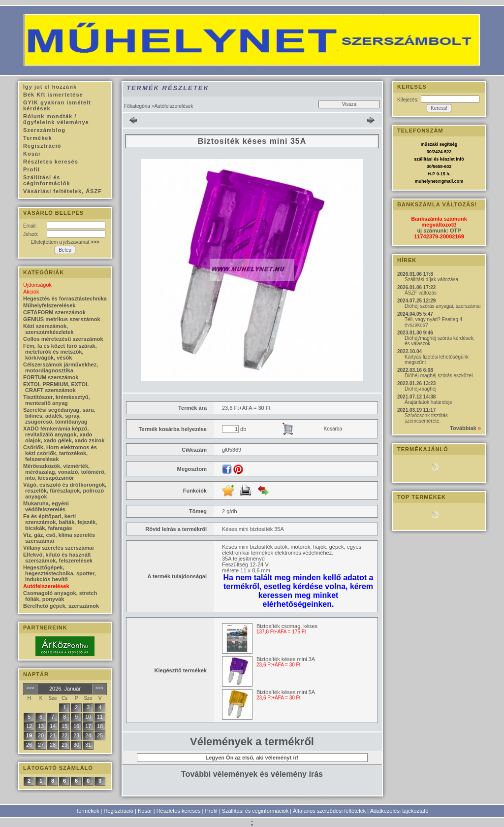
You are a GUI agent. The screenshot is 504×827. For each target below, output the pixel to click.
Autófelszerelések (46, 586)
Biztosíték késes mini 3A (286, 659)
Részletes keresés (179, 811)
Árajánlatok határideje (428, 402)
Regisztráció (118, 811)
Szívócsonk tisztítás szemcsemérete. (426, 418)
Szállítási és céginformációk (255, 811)
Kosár (145, 811)
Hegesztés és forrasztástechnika (65, 298)
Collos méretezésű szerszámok (63, 339)
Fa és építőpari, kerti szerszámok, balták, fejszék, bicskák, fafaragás (60, 522)
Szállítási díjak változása (431, 280)
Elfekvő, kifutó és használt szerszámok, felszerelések (58, 558)
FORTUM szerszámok (51, 377)
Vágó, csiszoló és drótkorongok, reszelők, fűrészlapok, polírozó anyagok (65, 491)
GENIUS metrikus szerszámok (62, 319)
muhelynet (426, 181)
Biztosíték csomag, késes (287, 626)
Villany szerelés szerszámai (59, 548)
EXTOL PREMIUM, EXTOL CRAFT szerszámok (56, 387)
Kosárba (333, 429)
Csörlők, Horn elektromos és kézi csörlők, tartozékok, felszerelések (60, 453)
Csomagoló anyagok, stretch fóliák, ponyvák (60, 596)
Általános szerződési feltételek (329, 811)
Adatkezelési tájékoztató (399, 811)
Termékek (88, 811)
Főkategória (137, 106)
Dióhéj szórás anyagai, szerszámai (443, 306)
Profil (211, 811)
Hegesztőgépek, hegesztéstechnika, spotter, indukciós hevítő (60, 573)
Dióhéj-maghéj (420, 389)
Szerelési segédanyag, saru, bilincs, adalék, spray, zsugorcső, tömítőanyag (59, 416)
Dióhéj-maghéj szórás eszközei (439, 376)
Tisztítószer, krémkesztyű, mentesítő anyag (57, 400)
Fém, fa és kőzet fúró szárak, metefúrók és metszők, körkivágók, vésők (60, 352)
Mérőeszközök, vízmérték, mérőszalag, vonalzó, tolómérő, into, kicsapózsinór (64, 472)
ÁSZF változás (421, 293)
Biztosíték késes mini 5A (286, 692)
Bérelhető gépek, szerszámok (61, 606)
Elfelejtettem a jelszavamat (65, 242)
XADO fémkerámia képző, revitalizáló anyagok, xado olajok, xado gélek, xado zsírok (64, 434)
